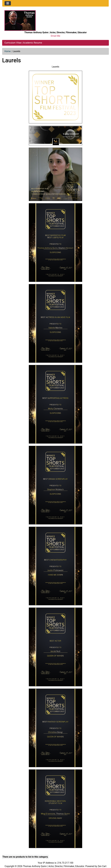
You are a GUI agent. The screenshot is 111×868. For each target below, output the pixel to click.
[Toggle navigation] (8, 3)
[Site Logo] (20, 20)
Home (7, 51)
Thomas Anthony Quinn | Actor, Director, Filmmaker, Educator (54, 866)
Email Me (55, 36)
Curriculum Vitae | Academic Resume (23, 43)
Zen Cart (102, 866)
